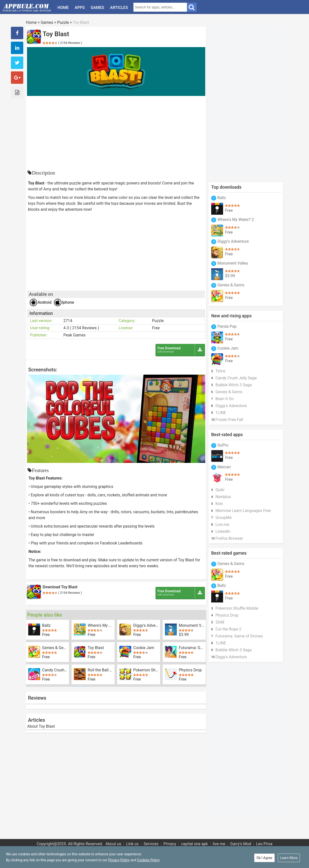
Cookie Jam (144, 648)
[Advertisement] (116, 133)
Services (151, 844)
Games (97, 8)
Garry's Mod (241, 844)
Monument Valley (191, 626)
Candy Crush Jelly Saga (55, 670)
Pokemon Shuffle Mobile (146, 670)
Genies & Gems (55, 648)
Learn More (289, 858)
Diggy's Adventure (146, 626)
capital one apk (194, 844)
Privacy (170, 844)
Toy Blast (96, 648)
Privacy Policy (119, 860)
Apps (80, 8)
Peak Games (75, 335)
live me (219, 844)
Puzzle (63, 22)
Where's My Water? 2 (100, 626)
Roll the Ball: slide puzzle (100, 670)
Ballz (46, 626)
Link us (132, 844)
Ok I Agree (264, 858)
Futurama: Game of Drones (191, 648)
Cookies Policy (148, 860)
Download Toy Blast (60, 587)
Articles (119, 8)
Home (63, 8)
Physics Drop (190, 670)
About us (113, 844)
